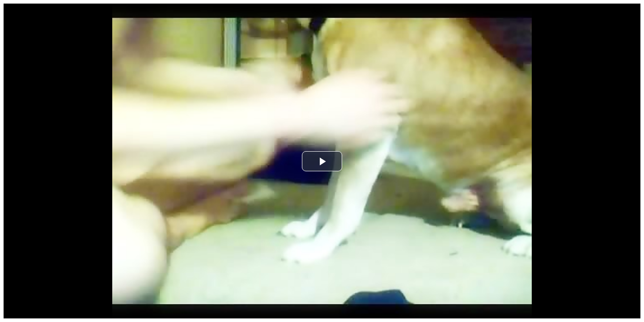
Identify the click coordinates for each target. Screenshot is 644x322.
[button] (322, 161)
